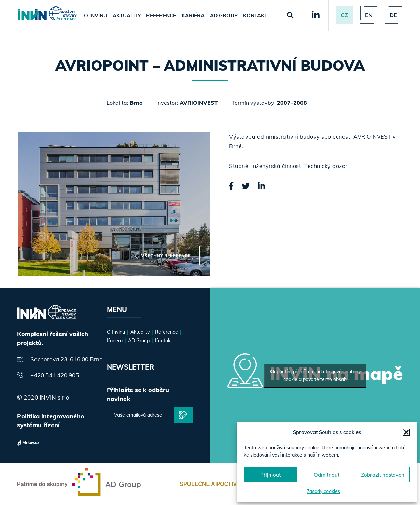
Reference (161, 16)
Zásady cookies (323, 491)
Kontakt (255, 16)
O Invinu (96, 16)
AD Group (224, 16)
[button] (406, 432)
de (393, 15)
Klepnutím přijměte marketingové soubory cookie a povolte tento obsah (315, 376)
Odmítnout (327, 475)
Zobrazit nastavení (383, 475)
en (369, 15)
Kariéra (193, 16)
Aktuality (127, 16)
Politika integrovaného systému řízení (51, 421)
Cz (344, 15)
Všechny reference (162, 256)
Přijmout (270, 475)
